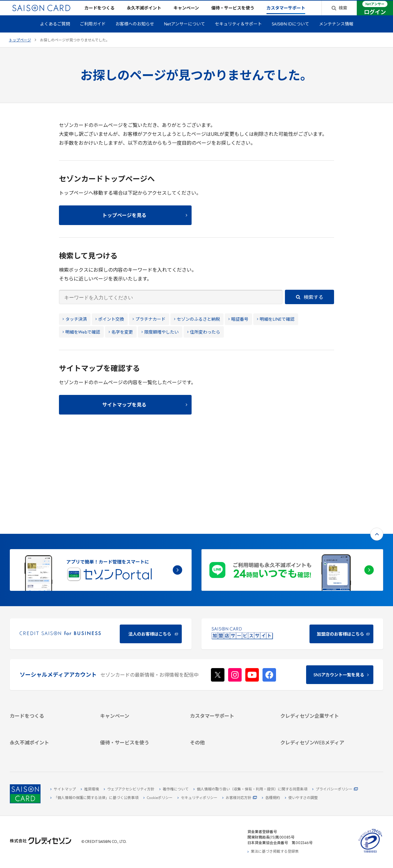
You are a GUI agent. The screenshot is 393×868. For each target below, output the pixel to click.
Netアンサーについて (185, 34)
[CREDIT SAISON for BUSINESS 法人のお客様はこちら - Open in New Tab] (101, 546)
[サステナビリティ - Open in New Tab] (319, 660)
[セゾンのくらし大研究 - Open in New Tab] (319, 728)
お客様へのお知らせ (135, 34)
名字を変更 (121, 342)
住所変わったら (204, 342)
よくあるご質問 (55, 34)
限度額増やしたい (160, 342)
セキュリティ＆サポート (238, 34)
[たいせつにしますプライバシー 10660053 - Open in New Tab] (370, 853)
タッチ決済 (75, 329)
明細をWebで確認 (81, 342)
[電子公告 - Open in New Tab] (319, 674)
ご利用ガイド (93, 34)
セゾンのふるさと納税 (197, 329)
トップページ (20, 50)
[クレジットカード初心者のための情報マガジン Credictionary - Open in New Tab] (319, 705)
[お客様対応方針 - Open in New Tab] (240, 798)
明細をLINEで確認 (276, 329)
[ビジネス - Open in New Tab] (319, 652)
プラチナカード (149, 329)
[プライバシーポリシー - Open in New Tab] (335, 790)
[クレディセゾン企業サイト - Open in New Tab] (319, 638)
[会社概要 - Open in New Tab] (319, 645)
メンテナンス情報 (336, 34)
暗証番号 (238, 329)
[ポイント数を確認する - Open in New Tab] (49, 751)
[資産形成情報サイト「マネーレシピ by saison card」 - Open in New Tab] (319, 718)
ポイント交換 (110, 329)
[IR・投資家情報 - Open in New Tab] (319, 667)
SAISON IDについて (290, 34)
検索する (310, 307)
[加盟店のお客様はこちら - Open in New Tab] (292, 546)
